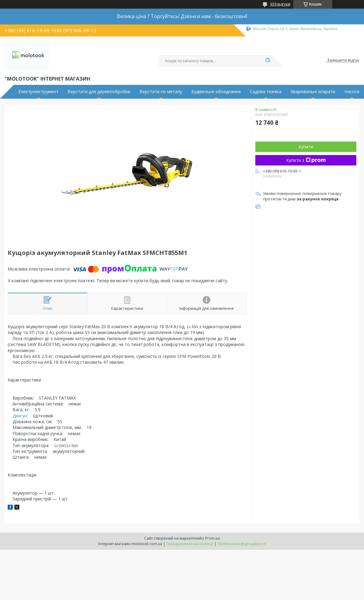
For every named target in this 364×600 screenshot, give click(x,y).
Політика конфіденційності (242, 544)
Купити (306, 147)
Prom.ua (212, 538)
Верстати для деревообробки (99, 92)
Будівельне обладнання (216, 92)
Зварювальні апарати (313, 92)
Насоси (352, 92)
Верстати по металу (161, 92)
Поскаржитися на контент (190, 544)
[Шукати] (268, 61)
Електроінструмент (38, 92)
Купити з (306, 160)
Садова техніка (266, 92)
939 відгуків (280, 4)
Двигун (20, 416)
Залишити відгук (343, 60)
